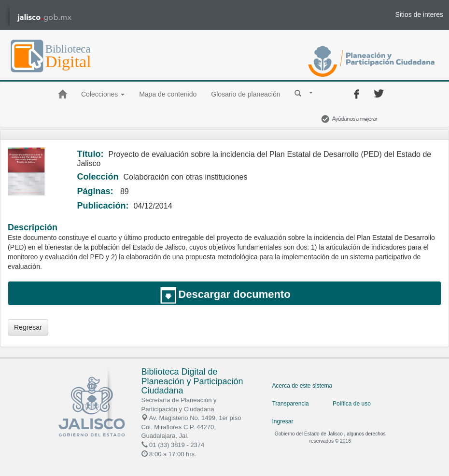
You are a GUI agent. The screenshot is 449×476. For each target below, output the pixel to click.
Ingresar (283, 421)
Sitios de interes (419, 14)
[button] (304, 93)
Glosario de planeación (246, 94)
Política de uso (352, 404)
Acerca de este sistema (302, 386)
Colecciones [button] (103, 94)
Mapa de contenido (168, 94)
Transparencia (291, 404)
